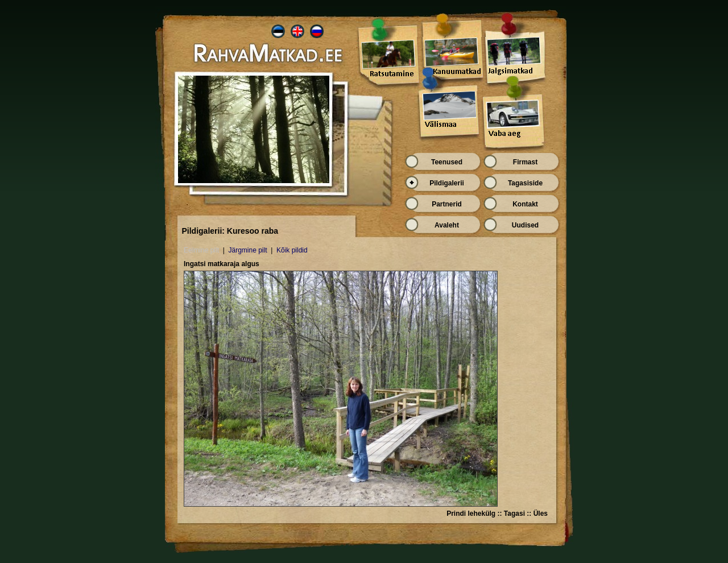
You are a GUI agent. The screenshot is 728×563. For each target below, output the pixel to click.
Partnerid (447, 204)
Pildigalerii (447, 183)
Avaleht (447, 225)
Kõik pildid (292, 250)
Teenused (447, 162)
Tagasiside (525, 183)
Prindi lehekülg (471, 514)
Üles (541, 514)
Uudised (525, 225)
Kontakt (525, 204)
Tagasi (514, 514)
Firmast (525, 162)
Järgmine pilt (247, 250)
